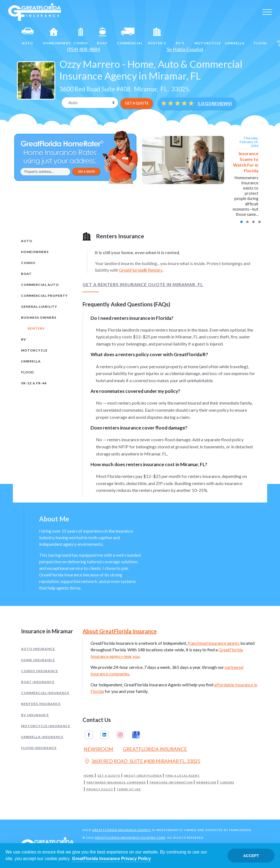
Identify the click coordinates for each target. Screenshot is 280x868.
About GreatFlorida (143, 776)
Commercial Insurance (45, 693)
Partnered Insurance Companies (116, 783)
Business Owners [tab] (39, 317)
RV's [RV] (180, 36)
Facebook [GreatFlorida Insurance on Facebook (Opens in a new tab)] (89, 735)
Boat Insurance (38, 682)
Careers (227, 783)
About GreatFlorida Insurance (120, 631)
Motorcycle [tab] (34, 350)
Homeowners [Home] (56, 36)
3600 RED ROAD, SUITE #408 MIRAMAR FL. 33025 (142, 762)
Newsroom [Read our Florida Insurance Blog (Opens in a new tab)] (98, 749)
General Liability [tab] (39, 307)
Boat (102, 36)
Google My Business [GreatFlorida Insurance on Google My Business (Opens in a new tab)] (136, 735)
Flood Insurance (39, 748)
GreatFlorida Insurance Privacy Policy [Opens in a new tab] (112, 859)
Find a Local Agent (183, 776)
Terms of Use (129, 789)
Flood (260, 36)
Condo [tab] (28, 263)
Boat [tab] (26, 274)
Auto (28, 36)
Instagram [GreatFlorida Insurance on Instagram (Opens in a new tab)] (120, 735)
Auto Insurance (38, 649)
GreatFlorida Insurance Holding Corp (130, 838)
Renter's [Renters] (157, 36)
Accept (251, 856)
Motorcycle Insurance (46, 726)
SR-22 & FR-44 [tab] (34, 383)
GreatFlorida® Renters (141, 270)
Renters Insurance (41, 704)
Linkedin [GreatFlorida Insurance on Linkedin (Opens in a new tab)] (104, 735)
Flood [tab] (27, 372)
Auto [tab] (27, 241)
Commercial (130, 36)
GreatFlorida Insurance (155, 749)
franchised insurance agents (214, 643)
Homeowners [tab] (35, 252)
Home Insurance (38, 660)
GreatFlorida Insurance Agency (122, 830)
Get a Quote (109, 776)
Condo (81, 36)
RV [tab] (24, 339)
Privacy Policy (100, 789)
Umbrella (235, 36)
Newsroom (206, 783)
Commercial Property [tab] (44, 296)
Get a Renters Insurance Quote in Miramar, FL (143, 285)
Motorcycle (208, 36)
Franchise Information (171, 783)
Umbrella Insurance (42, 737)
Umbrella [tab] (31, 361)
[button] (241, 222)
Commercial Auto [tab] (40, 285)
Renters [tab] (36, 328)
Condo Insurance (40, 671)
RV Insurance (35, 715)
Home (89, 776)
